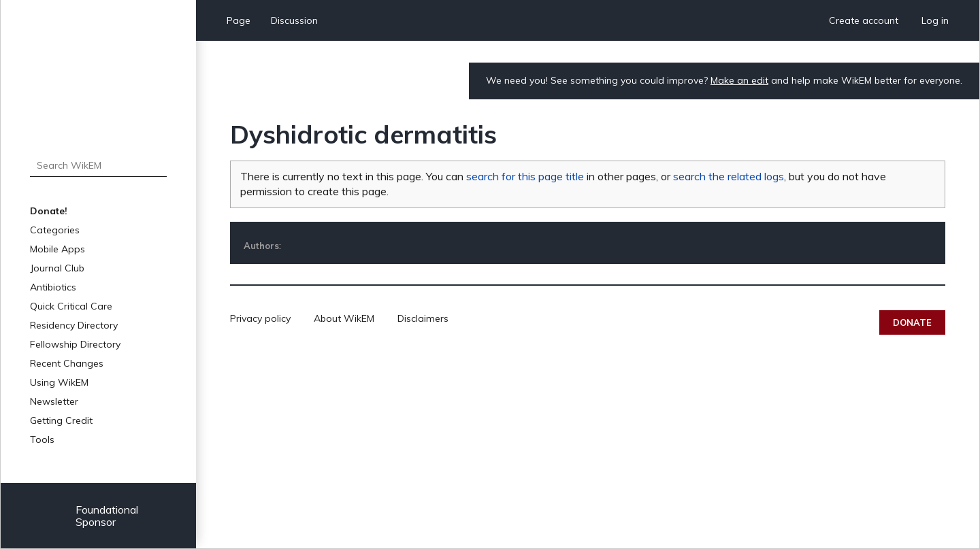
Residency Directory (74, 325)
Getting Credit (61, 420)
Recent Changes (67, 363)
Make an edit (739, 80)
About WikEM (344, 318)
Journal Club (57, 268)
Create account (864, 20)
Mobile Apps (58, 249)
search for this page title (525, 176)
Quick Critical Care (71, 306)
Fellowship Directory (75, 344)
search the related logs (729, 176)
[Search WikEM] (98, 165)
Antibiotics (53, 287)
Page (239, 20)
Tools (42, 439)
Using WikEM (59, 382)
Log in (935, 20)
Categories (55, 230)
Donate (912, 322)
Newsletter (54, 401)
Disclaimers (423, 318)
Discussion (294, 20)
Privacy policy (260, 318)
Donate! (49, 211)
